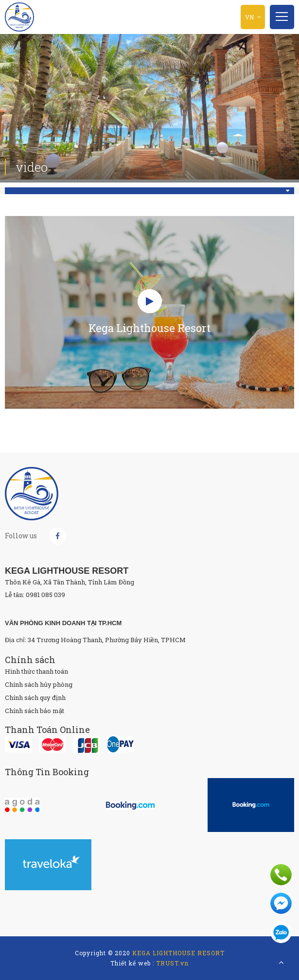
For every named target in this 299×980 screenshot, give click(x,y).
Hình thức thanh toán (36, 671)
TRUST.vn (172, 963)
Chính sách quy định (35, 698)
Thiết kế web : (132, 963)
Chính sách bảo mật (35, 711)
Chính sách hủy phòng (39, 684)
